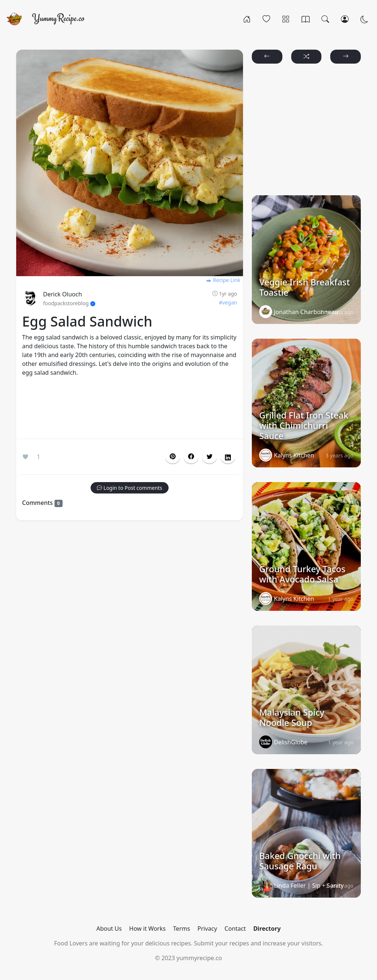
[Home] (247, 19)
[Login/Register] (345, 19)
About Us (109, 929)
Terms (182, 929)
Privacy (207, 929)
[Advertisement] (130, 409)
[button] (191, 457)
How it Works (147, 929)
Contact (235, 929)
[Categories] (286, 19)
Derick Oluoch (63, 294)
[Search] (325, 19)
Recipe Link (223, 280)
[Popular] (266, 19)
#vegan (228, 302)
